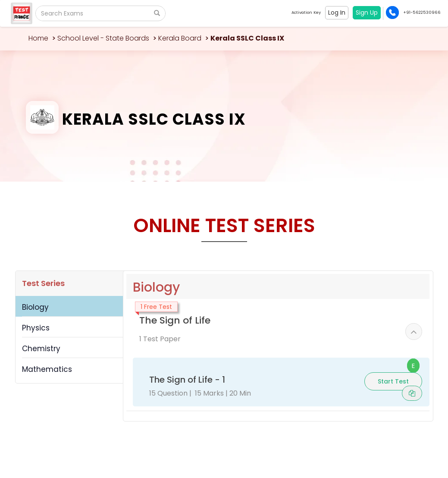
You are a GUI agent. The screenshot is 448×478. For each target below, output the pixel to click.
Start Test (393, 381)
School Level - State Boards (103, 38)
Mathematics (47, 369)
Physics (36, 328)
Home (38, 38)
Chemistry (41, 349)
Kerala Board (180, 38)
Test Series (43, 283)
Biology (35, 307)
